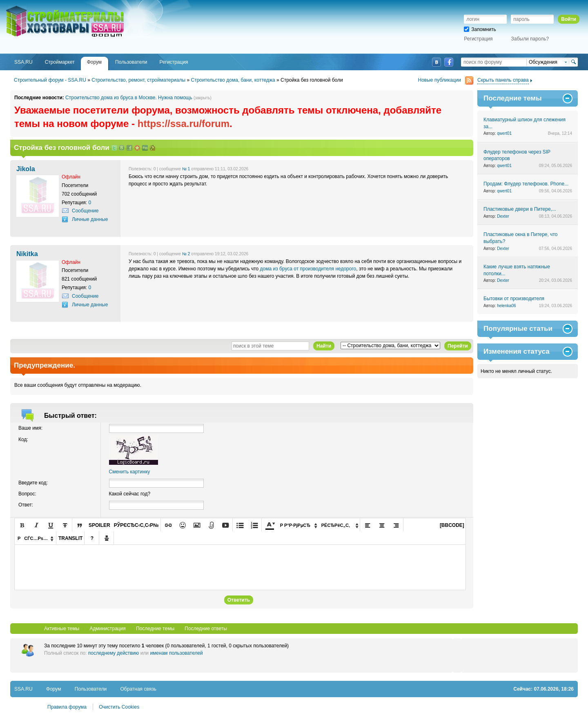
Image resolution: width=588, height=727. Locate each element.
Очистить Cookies (119, 707)
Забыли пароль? (530, 39)
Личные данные (90, 219)
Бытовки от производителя (514, 299)
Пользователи (91, 689)
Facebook (449, 62)
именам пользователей (176, 653)
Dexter (503, 216)
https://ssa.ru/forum (184, 124)
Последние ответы (206, 629)
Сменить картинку (130, 472)
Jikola (26, 169)
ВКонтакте (437, 62)
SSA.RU (39, 7)
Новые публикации (446, 80)
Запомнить (480, 29)
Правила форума (67, 707)
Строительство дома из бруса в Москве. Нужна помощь (129, 98)
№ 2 (186, 254)
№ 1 (186, 169)
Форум (53, 689)
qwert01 (504, 133)
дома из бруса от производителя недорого (308, 269)
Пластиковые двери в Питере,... (520, 209)
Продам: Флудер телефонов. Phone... (526, 184)
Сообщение (85, 211)
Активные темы (62, 629)
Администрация (107, 629)
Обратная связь (138, 689)
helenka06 (507, 306)
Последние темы (155, 629)
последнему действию (114, 653)
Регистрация (478, 39)
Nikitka (27, 254)
